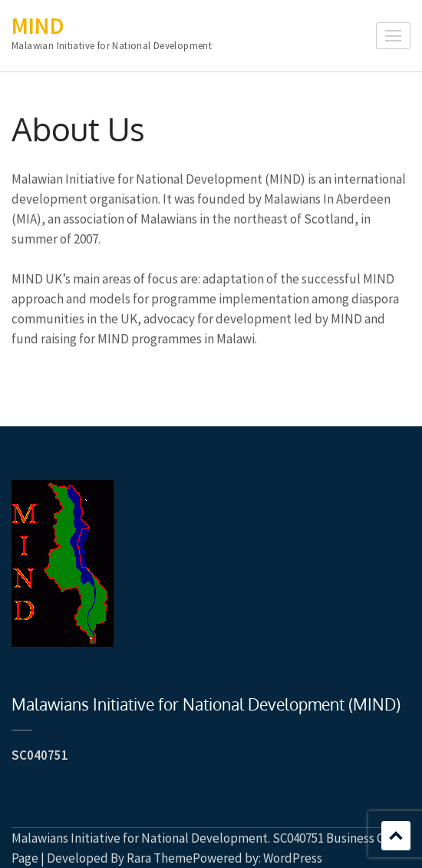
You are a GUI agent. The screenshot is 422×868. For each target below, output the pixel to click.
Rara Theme (160, 858)
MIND (38, 25)
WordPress (293, 858)
